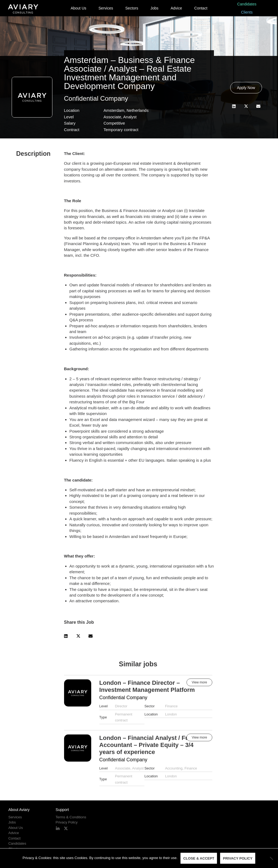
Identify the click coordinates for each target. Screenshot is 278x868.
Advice (176, 8)
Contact (201, 8)
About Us (78, 8)
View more (199, 682)
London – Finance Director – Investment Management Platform (147, 686)
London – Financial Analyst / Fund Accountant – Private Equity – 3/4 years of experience (148, 745)
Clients (247, 12)
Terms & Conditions (71, 817)
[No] (271, 858)
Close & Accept (199, 858)
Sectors (132, 8)
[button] (234, 106)
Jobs (154, 8)
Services (106, 8)
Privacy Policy (67, 822)
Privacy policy (238, 858)
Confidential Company (96, 98)
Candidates (247, 4)
